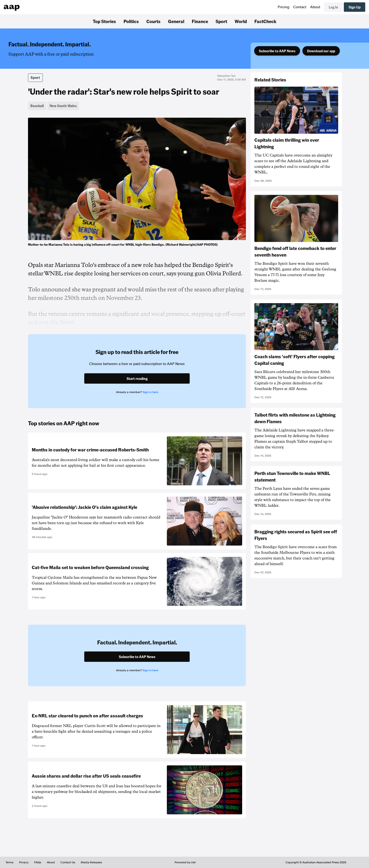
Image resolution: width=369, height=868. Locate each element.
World (241, 21)
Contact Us (68, 862)
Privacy (24, 862)
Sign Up (355, 7)
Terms (10, 862)
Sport (221, 21)
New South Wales (63, 106)
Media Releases (91, 862)
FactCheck (265, 21)
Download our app (321, 51)
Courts (153, 21)
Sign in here (150, 392)
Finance (200, 21)
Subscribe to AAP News (277, 51)
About (315, 7)
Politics (131, 21)
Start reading (137, 378)
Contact (300, 7)
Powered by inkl (185, 862)
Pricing (284, 7)
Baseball (37, 106)
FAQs (38, 862)
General (176, 21)
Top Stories (104, 21)
